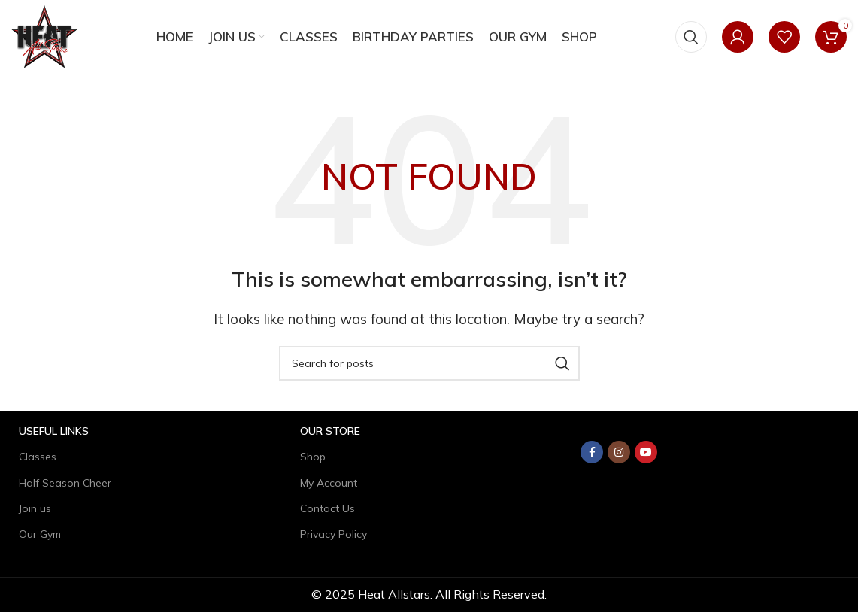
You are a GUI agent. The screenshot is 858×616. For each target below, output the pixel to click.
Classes (38, 461)
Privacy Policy (333, 539)
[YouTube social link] (646, 457)
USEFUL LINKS (54, 435)
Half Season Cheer (65, 487)
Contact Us (327, 512)
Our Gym (40, 539)
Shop (313, 461)
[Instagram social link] (619, 457)
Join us (35, 512)
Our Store (330, 435)
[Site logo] (47, 37)
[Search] (691, 39)
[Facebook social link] (592, 457)
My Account (329, 487)
